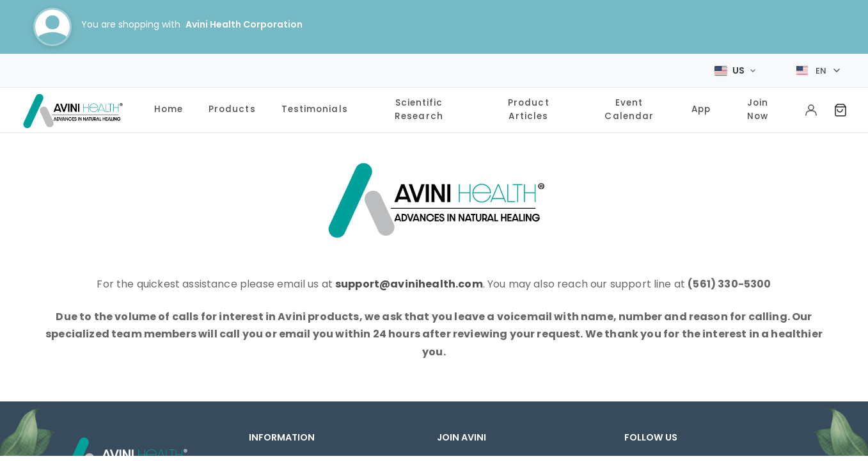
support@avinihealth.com (409, 280)
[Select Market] (735, 69)
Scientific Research (419, 105)
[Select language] (818, 69)
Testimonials (315, 105)
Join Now (758, 105)
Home (169, 105)
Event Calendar (629, 105)
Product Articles (529, 105)
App (701, 105)
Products (232, 105)
